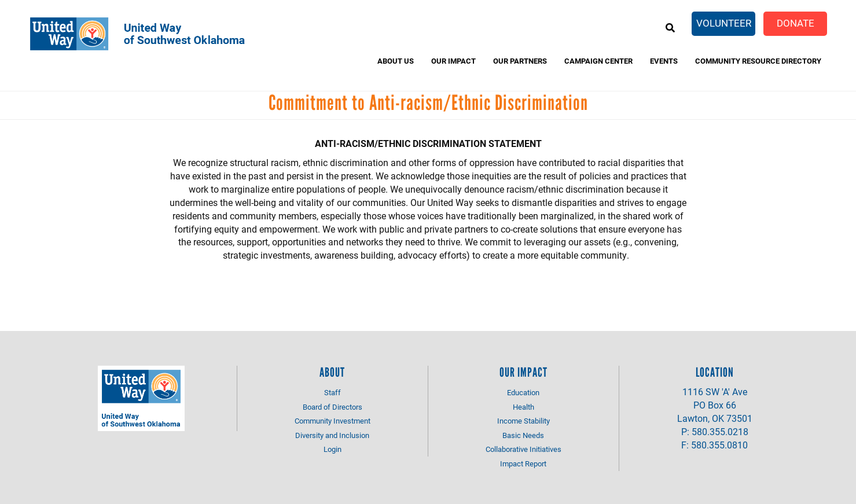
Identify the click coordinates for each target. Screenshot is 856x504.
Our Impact (453, 61)
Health (523, 407)
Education (523, 392)
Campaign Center (598, 61)
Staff (333, 392)
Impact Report (523, 463)
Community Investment (333, 421)
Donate (796, 23)
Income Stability (523, 421)
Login (333, 449)
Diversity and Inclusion (332, 435)
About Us (396, 61)
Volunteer (724, 23)
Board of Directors (333, 407)
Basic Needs (523, 435)
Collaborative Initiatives (523, 449)
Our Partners (520, 61)
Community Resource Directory (758, 61)
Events (664, 61)
